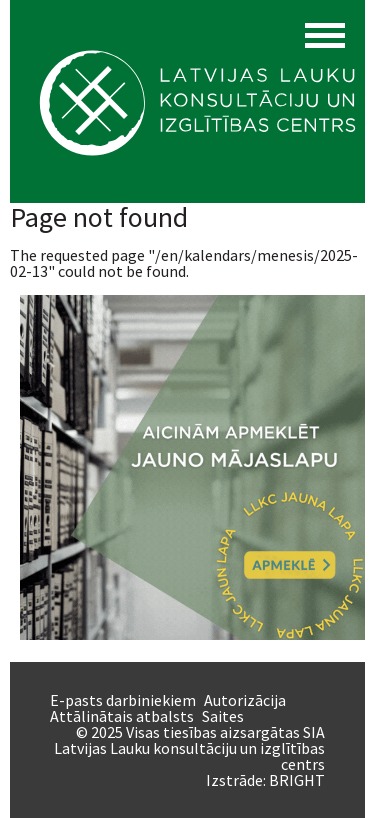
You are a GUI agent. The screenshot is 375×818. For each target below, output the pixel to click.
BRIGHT (297, 780)
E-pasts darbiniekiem (123, 700)
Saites (223, 716)
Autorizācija (245, 700)
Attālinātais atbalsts (122, 716)
